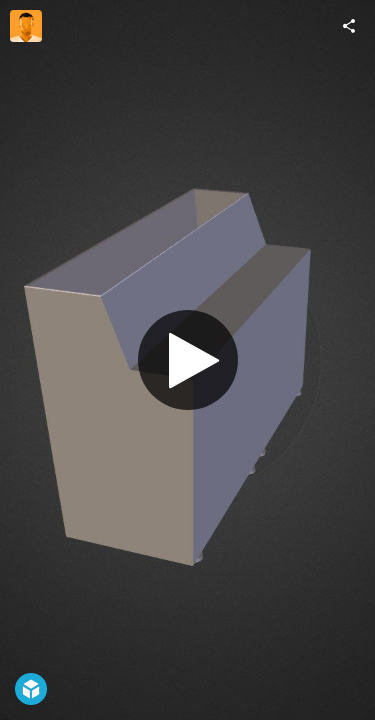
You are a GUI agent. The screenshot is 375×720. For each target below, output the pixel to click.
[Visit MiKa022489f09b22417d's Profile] (26, 26)
